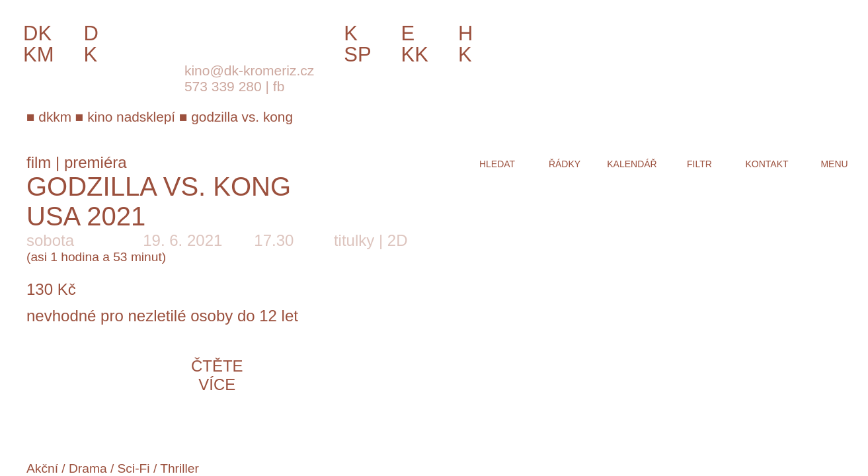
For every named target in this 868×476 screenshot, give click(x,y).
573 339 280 (223, 86)
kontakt (767, 164)
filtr (699, 164)
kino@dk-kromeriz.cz (249, 70)
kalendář (632, 164)
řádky (565, 164)
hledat (497, 164)
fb (279, 86)
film (39, 162)
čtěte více (217, 375)
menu (834, 164)
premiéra (96, 162)
